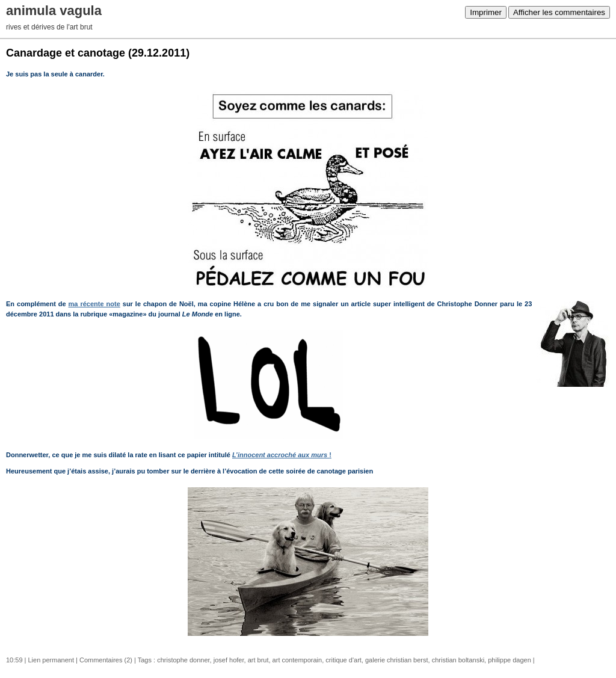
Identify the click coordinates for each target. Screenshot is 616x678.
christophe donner (183, 660)
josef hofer (229, 660)
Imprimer (486, 12)
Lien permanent (51, 660)
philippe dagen (510, 660)
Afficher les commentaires (559, 12)
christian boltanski (458, 660)
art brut (258, 660)
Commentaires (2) (106, 660)
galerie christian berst (397, 660)
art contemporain (297, 660)
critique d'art (343, 660)
